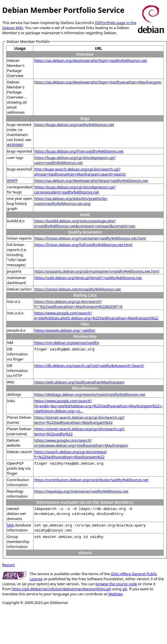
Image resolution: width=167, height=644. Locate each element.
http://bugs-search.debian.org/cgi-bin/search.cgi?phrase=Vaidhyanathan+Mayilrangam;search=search (80, 172)
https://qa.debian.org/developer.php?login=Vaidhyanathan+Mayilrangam (98, 82)
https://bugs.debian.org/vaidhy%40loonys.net (74, 125)
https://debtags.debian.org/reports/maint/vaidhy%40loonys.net (90, 394)
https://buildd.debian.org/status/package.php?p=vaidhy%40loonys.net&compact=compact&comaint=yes (85, 223)
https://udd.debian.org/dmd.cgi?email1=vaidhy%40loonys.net (88, 278)
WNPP (12, 181)
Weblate (115, 594)
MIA (10, 525)
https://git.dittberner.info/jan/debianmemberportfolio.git (61, 589)
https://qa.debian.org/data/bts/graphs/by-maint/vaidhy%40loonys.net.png (71, 201)
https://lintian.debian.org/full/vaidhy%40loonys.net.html (83, 245)
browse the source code (116, 584)
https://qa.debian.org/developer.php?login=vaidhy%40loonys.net (90, 60)
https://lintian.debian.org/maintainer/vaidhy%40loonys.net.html (90, 238)
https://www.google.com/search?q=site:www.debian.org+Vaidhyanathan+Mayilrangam (81, 443)
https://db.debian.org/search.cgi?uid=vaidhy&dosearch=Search (89, 366)
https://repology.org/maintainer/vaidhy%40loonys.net (81, 491)
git (125, 589)
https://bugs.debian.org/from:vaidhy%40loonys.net (79, 151)
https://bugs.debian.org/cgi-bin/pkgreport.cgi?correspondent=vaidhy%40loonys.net (75, 189)
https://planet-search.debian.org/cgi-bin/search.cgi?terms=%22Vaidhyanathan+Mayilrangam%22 (79, 420)
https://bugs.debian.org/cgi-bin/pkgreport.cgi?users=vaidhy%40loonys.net (75, 160)
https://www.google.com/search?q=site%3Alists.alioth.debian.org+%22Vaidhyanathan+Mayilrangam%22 (96, 315)
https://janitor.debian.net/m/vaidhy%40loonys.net (77, 289)
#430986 (15, 145)
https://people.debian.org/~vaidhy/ (65, 330)
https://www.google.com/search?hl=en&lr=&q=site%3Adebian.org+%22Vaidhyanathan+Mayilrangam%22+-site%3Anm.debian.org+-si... (98, 406)
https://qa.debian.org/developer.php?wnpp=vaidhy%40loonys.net (91, 181)
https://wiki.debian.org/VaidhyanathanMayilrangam (79, 382)
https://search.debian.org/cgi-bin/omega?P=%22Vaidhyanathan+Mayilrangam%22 (71, 454)
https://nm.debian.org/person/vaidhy (67, 343)
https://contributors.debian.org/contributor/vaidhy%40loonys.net (91, 480)
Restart (9, 565)
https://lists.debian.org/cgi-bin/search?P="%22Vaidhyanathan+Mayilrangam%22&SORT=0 (78, 304)
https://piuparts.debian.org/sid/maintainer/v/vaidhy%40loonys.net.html (97, 271)
